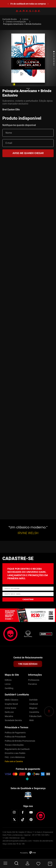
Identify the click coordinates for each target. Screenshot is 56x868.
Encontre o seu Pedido (15, 753)
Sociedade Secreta (13, 720)
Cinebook (34, 704)
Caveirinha (34, 712)
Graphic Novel (11, 704)
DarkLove (9, 712)
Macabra (9, 716)
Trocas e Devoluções (14, 745)
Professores (34, 680)
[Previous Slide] (8, 4)
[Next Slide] (48, 4)
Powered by (24, 853)
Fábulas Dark (35, 716)
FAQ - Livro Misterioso (15, 757)
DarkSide (33, 700)
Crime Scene (10, 708)
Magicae (33, 708)
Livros (25, 19)
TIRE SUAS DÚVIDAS (28, 664)
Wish (32, 720)
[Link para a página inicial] (11, 19)
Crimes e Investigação (16, 22)
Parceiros (32, 684)
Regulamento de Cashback (17, 749)
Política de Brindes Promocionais (20, 741)
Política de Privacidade (15, 737)
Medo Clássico (11, 700)
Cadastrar (28, 599)
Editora (8, 680)
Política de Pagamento (15, 733)
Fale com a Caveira (14, 761)
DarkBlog (9, 688)
